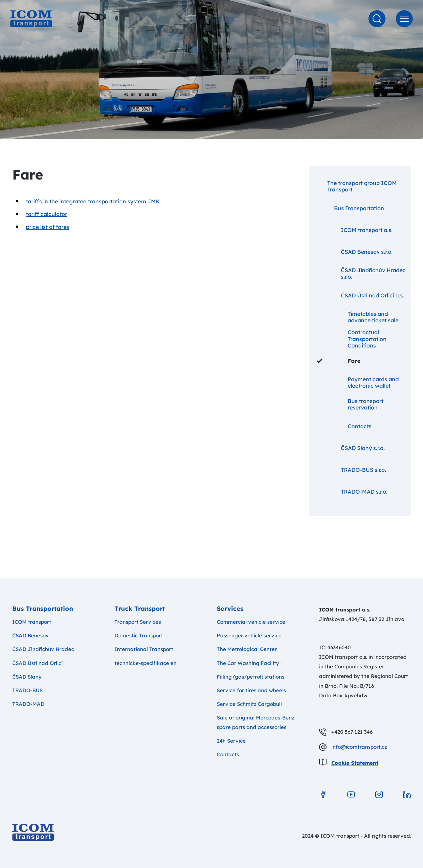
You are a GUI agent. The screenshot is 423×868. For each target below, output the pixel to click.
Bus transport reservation (350, 404)
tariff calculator (47, 214)
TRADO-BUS (27, 690)
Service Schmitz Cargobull (249, 704)
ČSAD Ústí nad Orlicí (37, 663)
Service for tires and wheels (251, 690)
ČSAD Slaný (27, 677)
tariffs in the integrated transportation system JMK (93, 201)
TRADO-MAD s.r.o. (352, 492)
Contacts (344, 426)
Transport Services (138, 622)
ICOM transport (32, 622)
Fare (339, 361)
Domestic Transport (139, 635)
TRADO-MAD (28, 704)
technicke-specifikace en (146, 663)
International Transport (144, 649)
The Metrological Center (247, 649)
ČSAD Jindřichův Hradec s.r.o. (361, 273)
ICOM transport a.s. (355, 230)
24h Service (231, 741)
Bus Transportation (351, 208)
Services (230, 609)
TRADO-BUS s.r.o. (352, 470)
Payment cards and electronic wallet (358, 382)
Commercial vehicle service (251, 622)
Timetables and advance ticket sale (358, 317)
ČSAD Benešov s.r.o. (355, 252)
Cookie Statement (355, 763)
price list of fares (48, 227)
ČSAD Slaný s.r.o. (351, 448)
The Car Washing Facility (248, 663)
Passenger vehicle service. (250, 635)
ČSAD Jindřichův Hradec (43, 649)
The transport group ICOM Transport (357, 186)
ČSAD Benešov (31, 635)
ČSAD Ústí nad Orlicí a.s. (361, 295)
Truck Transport (140, 609)
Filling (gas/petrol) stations (251, 677)
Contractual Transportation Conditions (352, 339)
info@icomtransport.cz (359, 747)
